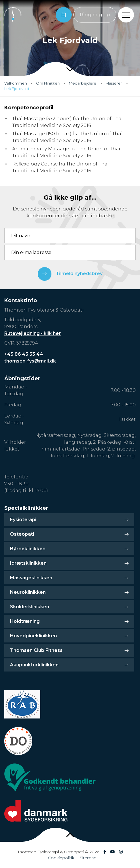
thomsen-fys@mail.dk (30, 361)
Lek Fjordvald (17, 89)
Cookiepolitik (61, 858)
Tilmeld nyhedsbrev (70, 274)
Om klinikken (48, 83)
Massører (114, 83)
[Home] (13, 15)
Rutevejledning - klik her (33, 333)
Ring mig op (95, 15)
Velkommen (16, 83)
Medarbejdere (83, 83)
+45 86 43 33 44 (24, 354)
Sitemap (88, 858)
